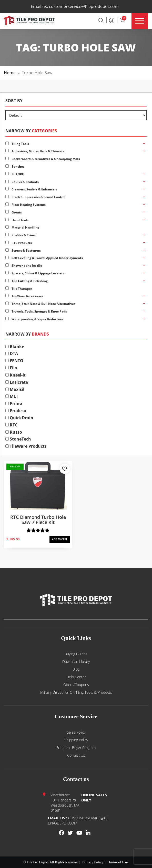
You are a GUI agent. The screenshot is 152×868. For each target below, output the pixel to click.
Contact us (76, 755)
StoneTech (18, 439)
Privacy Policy (93, 862)
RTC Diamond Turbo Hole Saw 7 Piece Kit (38, 520)
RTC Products (19, 243)
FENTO (14, 361)
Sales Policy (76, 732)
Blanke (15, 347)
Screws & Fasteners (23, 250)
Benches (15, 167)
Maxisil (15, 389)
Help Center (76, 677)
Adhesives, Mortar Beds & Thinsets (35, 151)
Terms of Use (118, 862)
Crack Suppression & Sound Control (35, 197)
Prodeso (16, 411)
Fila (11, 368)
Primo (14, 403)
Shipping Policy (76, 740)
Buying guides (76, 654)
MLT (12, 396)
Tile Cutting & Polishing (27, 281)
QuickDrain (19, 418)
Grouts (14, 212)
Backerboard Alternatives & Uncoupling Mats (43, 159)
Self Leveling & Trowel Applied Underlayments (44, 258)
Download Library (76, 662)
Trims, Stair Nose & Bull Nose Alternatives (40, 304)
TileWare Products (26, 446)
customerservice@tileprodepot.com (84, 6)
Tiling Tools (17, 144)
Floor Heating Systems (26, 205)
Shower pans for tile (24, 266)
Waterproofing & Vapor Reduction (34, 319)
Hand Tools (17, 220)
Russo (14, 432)
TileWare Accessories (24, 296)
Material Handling (22, 227)
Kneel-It (16, 375)
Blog (76, 669)
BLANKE (15, 174)
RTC (11, 425)
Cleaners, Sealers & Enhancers (31, 189)
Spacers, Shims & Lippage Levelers (35, 273)
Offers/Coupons (76, 685)
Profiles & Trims (21, 235)
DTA (12, 353)
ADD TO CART (60, 539)
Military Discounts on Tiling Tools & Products (76, 692)
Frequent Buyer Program (76, 748)
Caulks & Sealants (22, 182)
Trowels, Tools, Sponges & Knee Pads (36, 311)
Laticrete (17, 382)
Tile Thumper (19, 289)
